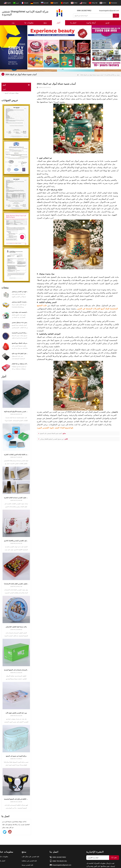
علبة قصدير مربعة (28, 865)
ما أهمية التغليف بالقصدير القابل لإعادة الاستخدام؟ (16, 584)
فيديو (107, 23)
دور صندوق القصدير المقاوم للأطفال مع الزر (52, 439)
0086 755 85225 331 (60, 861)
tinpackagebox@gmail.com (109, 11)
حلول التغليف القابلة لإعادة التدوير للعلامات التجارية (16, 455)
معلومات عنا (29, 23)
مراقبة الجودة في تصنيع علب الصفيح (16, 756)
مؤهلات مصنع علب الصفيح (11, 93)
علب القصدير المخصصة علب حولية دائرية (20, 312)
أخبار (58, 23)
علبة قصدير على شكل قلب (30, 857)
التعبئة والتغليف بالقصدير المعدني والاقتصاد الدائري (16, 541)
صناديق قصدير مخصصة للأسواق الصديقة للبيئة (16, 412)
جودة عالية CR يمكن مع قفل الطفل (20, 354)
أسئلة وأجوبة (91, 23)
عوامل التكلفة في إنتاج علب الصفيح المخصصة (16, 799)
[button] (58, 69)
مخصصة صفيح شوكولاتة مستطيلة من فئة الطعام (20, 364)
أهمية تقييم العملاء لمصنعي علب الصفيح (51, 433)
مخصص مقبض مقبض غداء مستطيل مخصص (20, 323)
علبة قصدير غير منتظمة (29, 861)
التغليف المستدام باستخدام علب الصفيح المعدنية (16, 670)
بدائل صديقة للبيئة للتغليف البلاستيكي (16, 627)
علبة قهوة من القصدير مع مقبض (20, 292)
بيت (13, 23)
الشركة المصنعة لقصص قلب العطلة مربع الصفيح (20, 343)
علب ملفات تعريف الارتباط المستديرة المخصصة (20, 333)
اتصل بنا (73, 23)
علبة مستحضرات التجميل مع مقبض (20, 302)
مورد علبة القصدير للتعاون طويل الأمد (16, 713)
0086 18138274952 (84, 11)
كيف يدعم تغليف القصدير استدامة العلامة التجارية (16, 498)
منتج (45, 23)
